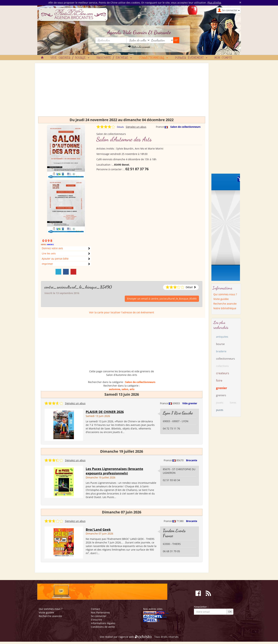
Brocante (192, 460)
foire (219, 381)
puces (220, 410)
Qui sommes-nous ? (225, 294)
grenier (222, 388)
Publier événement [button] (191, 58)
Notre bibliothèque (225, 308)
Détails (120, 127)
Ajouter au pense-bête (55, 259)
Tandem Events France (174, 533)
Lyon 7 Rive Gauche (178, 413)
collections (222, 366)
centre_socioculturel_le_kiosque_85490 (78, 287)
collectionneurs (225, 359)
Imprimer (47, 264)
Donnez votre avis (52, 248)
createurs (223, 373)
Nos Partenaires (100, 612)
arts (132, 389)
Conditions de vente (103, 627)
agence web (127, 637)
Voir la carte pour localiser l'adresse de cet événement (122, 312)
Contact (95, 609)
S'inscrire (96, 620)
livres (233, 403)
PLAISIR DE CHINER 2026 (105, 412)
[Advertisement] (122, 91)
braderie (221, 351)
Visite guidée (221, 299)
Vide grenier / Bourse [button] (70, 58)
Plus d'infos (214, 3)
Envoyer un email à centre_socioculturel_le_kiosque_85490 (162, 299)
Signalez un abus (136, 127)
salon (125, 389)
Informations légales (103, 623)
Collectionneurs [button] (153, 58)
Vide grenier (190, 403)
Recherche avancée (139, 47)
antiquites (222, 337)
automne (115, 389)
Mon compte (223, 58)
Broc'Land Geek (98, 529)
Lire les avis (49, 253)
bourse (220, 344)
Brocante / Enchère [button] (114, 58)
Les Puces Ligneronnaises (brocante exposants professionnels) (114, 471)
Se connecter (99, 616)
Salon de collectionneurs (185, 127)
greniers (221, 395)
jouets (220, 403)
